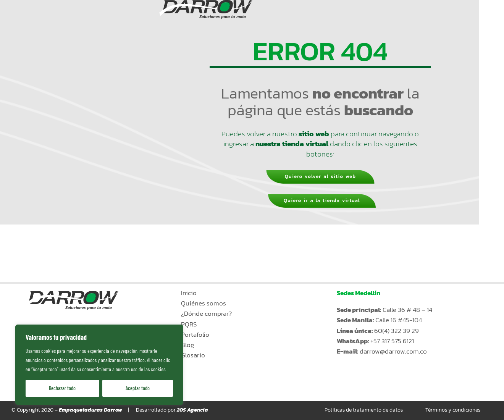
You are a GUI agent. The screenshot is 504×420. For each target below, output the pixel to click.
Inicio (189, 293)
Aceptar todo (138, 388)
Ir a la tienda (386, 390)
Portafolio (195, 334)
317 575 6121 (398, 341)
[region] (99, 365)
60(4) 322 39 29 (397, 331)
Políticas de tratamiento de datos (364, 410)
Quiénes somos (204, 303)
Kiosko (385, 371)
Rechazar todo (62, 388)
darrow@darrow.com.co (393, 351)
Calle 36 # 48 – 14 (407, 310)
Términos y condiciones (453, 410)
